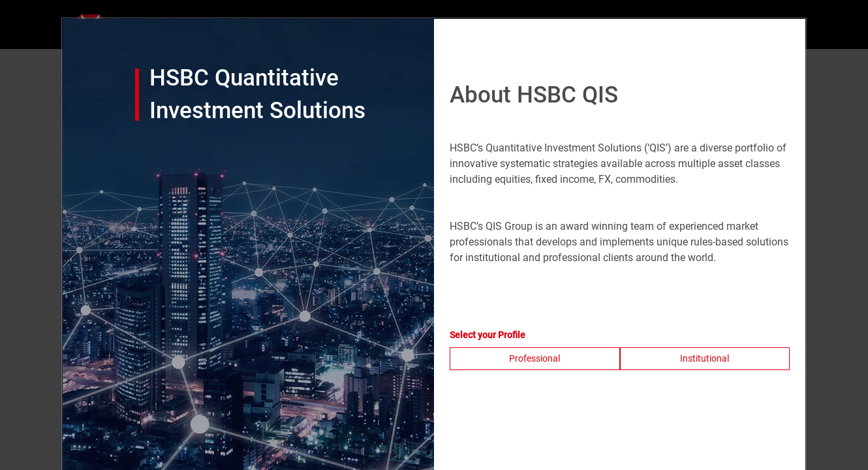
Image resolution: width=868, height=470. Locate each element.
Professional (535, 358)
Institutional (705, 358)
